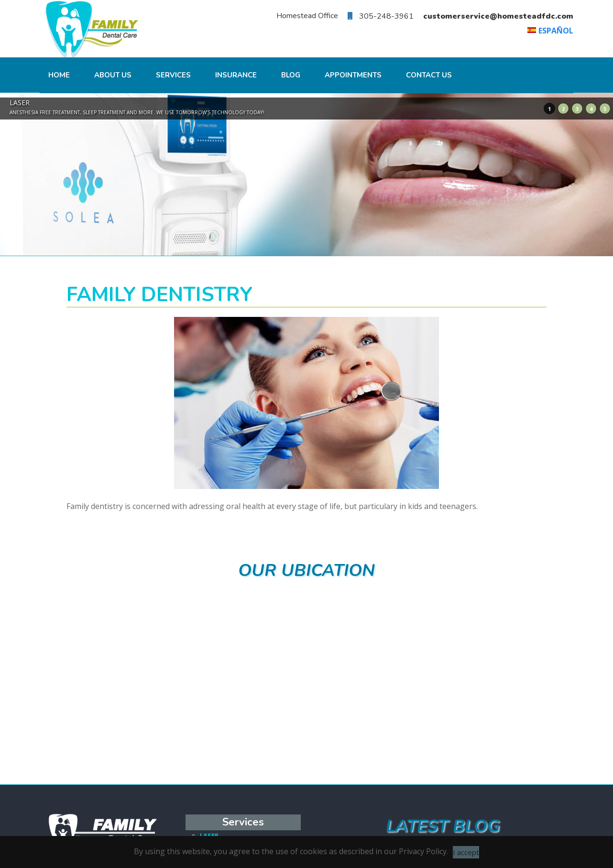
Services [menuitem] (173, 75)
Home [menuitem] (59, 75)
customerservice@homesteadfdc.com (498, 16)
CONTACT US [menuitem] (429, 75)
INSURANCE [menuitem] (236, 75)
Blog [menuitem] (291, 75)
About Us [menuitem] (113, 75)
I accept (466, 852)
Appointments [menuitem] (353, 75)
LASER (209, 834)
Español (556, 31)
